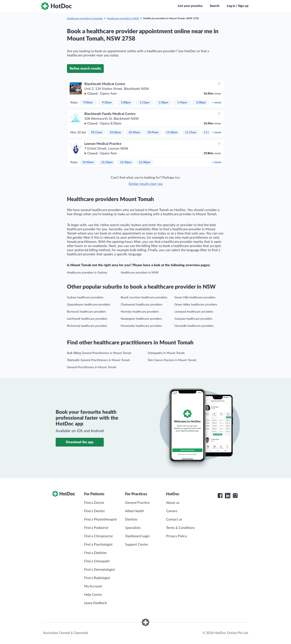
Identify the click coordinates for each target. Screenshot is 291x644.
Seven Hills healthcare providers (195, 298)
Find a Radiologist (97, 578)
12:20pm (126, 162)
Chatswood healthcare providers (142, 305)
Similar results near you (146, 184)
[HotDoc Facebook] (220, 496)
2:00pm (201, 103)
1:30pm (163, 103)
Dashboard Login (137, 536)
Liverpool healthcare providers (194, 312)
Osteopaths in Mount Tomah (166, 353)
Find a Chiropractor (99, 536)
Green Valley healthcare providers (196, 305)
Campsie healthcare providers (193, 319)
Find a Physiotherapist (101, 519)
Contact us (174, 519)
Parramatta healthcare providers (141, 326)
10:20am (115, 132)
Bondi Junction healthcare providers (144, 298)
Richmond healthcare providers (87, 326)
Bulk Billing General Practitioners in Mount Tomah (99, 353)
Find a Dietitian (95, 553)
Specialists (133, 528)
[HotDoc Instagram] (235, 496)
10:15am (97, 132)
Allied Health (135, 511)
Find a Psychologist (98, 545)
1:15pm (145, 103)
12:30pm (145, 162)
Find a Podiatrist (96, 528)
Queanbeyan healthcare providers (89, 305)
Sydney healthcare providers (85, 298)
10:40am (88, 162)
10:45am (153, 132)
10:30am (134, 132)
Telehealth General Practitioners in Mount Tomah (98, 360)
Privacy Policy (176, 536)
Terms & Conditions (180, 528)
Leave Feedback (96, 603)
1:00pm (126, 103)
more (217, 103)
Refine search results (85, 69)
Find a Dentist (94, 511)
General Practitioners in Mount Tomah (92, 367)
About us (173, 503)
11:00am (172, 132)
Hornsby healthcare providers (140, 312)
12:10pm (107, 162)
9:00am (88, 103)
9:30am (107, 103)
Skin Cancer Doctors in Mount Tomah (172, 360)
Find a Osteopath (97, 561)
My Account (93, 586)
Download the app (80, 442)
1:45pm (182, 103)
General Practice (137, 503)
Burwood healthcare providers (86, 312)
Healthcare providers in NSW (123, 18)
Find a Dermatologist (99, 570)
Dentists (131, 519)
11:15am (191, 132)
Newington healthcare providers (141, 319)
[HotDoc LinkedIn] (228, 496)
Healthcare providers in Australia (85, 18)
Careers (172, 511)
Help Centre (93, 595)
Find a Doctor (94, 503)
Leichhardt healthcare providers (87, 319)
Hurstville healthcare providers (194, 326)
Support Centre (137, 545)
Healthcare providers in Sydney (87, 273)
